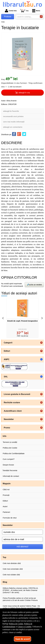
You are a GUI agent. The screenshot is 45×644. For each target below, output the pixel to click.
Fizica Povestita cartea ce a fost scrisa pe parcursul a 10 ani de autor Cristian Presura (20, 599)
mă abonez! (23, 547)
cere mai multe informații (14, 122)
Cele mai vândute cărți (12, 563)
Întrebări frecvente (10, 470)
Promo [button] (7, 428)
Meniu (36, 11)
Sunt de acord (22, 639)
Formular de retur (10, 518)
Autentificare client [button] (13, 411)
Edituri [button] (7, 351)
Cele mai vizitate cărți (11, 575)
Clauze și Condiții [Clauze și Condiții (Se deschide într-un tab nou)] (24, 627)
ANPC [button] (7, 359)
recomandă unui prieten (13, 116)
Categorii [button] (8, 343)
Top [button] (4, 557)
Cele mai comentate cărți (13, 569)
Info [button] (5, 436)
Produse (8, 17)
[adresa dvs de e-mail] (22, 539)
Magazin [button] (7, 483)
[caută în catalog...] (27, 17)
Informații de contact (11, 476)
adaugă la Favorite (11, 111)
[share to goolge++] (19, 134)
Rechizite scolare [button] (12, 402)
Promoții (6, 495)
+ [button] (41, 343)
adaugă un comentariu (13, 127)
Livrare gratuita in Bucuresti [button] (17, 394)
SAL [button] (6, 377)
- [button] (41, 359)
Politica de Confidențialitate (14, 453)
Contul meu (11, 11)
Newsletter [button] (9, 419)
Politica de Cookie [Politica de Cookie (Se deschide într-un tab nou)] (16, 624)
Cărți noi (6, 489)
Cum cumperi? (9, 459)
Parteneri (6, 512)
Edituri (5, 501)
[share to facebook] (14, 134)
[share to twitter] (24, 134)
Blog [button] (5, 582)
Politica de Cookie (10, 448)
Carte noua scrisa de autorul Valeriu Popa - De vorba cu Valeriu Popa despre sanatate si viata (21, 607)
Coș (24, 11)
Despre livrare (8, 465)
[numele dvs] (22, 532)
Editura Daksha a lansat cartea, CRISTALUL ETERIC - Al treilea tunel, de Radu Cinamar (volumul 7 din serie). (20, 590)
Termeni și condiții (10, 442)
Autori (5, 506)
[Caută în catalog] (41, 17)
